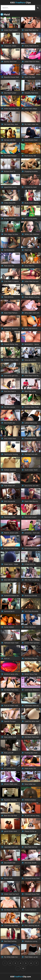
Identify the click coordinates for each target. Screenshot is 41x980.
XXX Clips (20, 2)
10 (23, 968)
